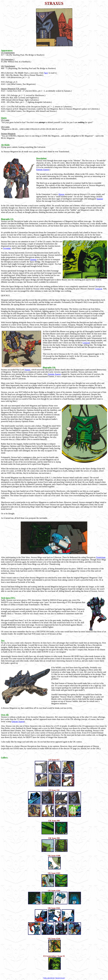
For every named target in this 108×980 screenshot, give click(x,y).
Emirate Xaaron (43, 170)
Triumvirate (101, 557)
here (46, 73)
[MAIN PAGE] (60, 978)
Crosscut (99, 289)
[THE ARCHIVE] (49, 978)
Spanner (100, 199)
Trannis (27, 370)
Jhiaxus (61, 194)
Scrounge (7, 248)
